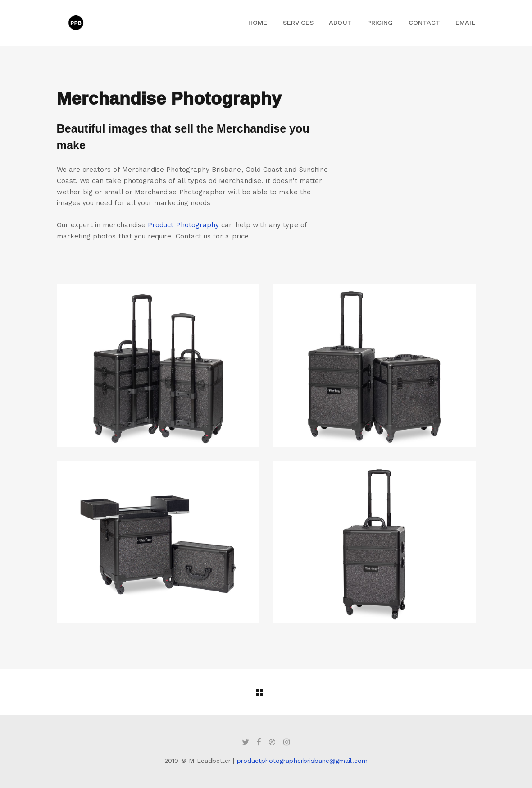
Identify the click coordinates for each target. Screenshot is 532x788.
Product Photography (183, 225)
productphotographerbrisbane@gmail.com (302, 761)
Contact (424, 23)
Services (298, 23)
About (340, 23)
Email (465, 23)
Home (258, 23)
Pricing (380, 23)
